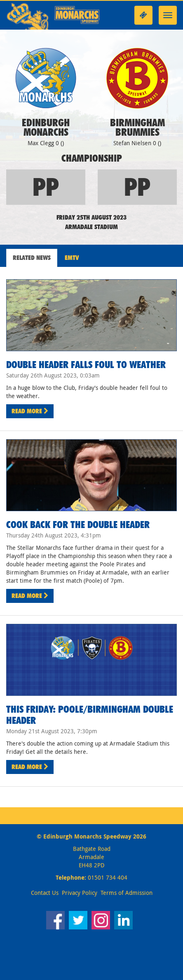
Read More (30, 411)
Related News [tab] (32, 258)
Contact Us (45, 893)
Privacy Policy (80, 893)
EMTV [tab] (72, 258)
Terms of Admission (127, 893)
